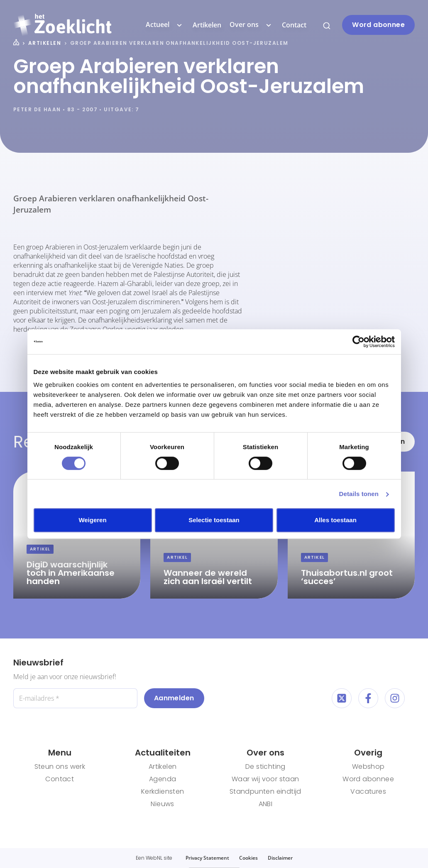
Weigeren (92, 520)
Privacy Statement (207, 858)
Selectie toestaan (214, 520)
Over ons (252, 25)
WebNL (154, 858)
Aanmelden (174, 698)
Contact (294, 25)
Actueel (165, 25)
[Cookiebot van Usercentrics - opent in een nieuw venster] (358, 342)
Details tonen (359, 494)
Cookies (248, 858)
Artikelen (207, 25)
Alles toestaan (335, 520)
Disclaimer (280, 858)
